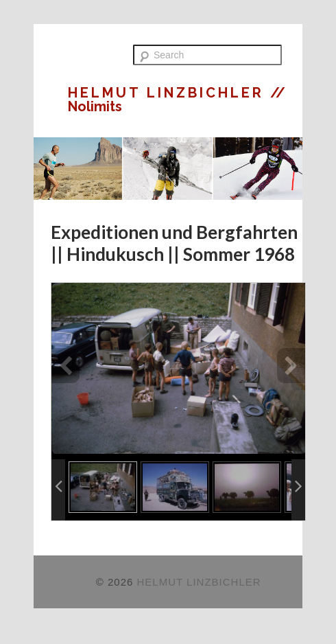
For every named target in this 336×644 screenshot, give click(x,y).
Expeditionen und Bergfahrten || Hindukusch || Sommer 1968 (174, 243)
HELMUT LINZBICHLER (169, 93)
